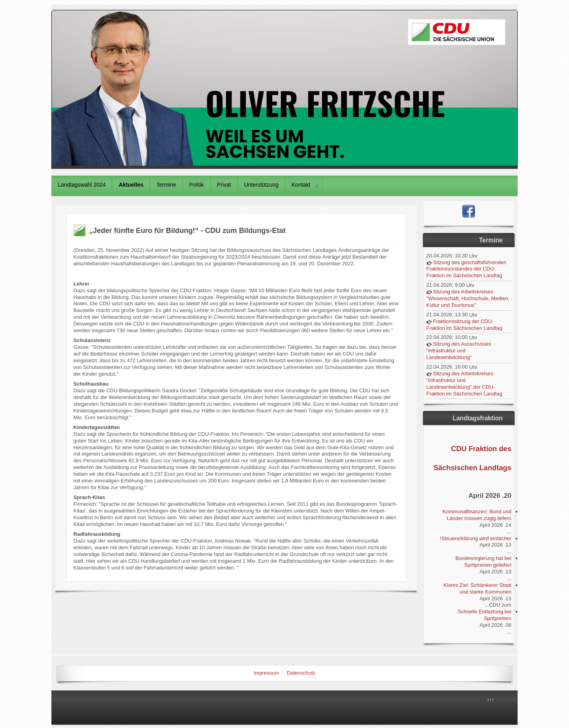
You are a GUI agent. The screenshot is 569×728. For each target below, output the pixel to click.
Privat (224, 185)
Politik (196, 185)
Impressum (266, 673)
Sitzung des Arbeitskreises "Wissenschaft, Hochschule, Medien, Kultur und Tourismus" (468, 298)
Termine (166, 185)
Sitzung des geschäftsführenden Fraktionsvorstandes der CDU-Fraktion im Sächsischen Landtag (466, 269)
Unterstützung (261, 185)
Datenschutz (301, 673)
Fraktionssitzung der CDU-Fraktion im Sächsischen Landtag (464, 325)
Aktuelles (131, 185)
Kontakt (301, 185)
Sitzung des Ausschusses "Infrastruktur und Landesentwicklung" (459, 351)
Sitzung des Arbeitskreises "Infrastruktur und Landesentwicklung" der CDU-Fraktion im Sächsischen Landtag (464, 384)
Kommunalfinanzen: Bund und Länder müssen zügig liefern (477, 515)
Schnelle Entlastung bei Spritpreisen (484, 615)
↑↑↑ (490, 700)
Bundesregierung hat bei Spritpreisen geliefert (483, 562)
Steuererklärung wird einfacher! (476, 538)
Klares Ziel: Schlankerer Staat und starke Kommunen (477, 588)
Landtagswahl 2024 (82, 185)
